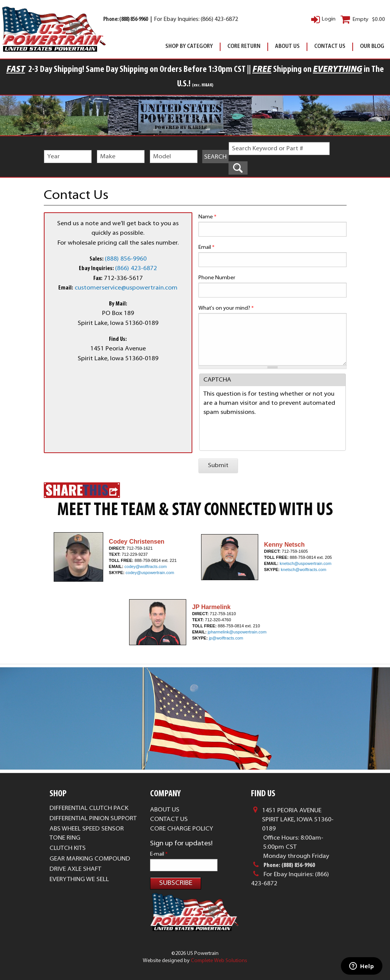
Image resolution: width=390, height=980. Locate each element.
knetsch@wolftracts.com (303, 570)
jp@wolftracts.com (226, 638)
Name (207, 217)
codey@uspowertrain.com (150, 573)
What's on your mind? (226, 308)
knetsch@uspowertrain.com (305, 563)
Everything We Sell (79, 880)
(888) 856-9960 (126, 259)
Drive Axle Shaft (75, 869)
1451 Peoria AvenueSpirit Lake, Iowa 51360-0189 (298, 820)
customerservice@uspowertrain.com (126, 288)
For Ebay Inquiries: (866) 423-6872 (196, 20)
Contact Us (330, 47)
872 (152, 269)
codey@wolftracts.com (146, 566)
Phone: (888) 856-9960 (126, 20)
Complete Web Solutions (219, 961)
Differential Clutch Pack (89, 808)
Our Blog (372, 47)
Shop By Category (189, 47)
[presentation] (261, 432)
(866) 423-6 (131, 269)
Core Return (244, 47)
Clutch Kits (68, 848)
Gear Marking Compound (90, 859)
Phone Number (217, 278)
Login (329, 19)
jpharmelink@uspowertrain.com (237, 632)
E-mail (159, 854)
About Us (287, 47)
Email (206, 247)
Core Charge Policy (182, 829)
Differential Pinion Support (93, 819)
